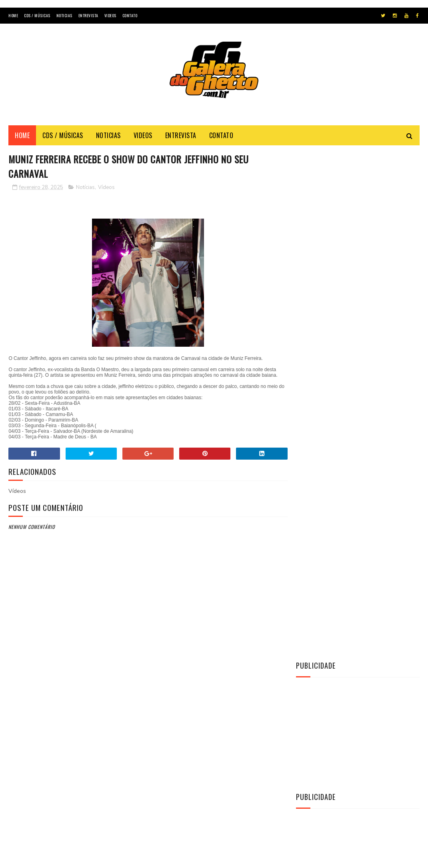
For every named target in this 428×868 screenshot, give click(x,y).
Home (13, 15)
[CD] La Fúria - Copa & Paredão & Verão (373, 483)
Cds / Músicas (37, 15)
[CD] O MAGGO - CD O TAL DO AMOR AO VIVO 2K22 (380, 519)
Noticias (64, 15)
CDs (306, 613)
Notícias (85, 188)
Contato (130, 15)
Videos (110, 15)
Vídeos (106, 188)
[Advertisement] (214, 96)
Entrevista (88, 15)
